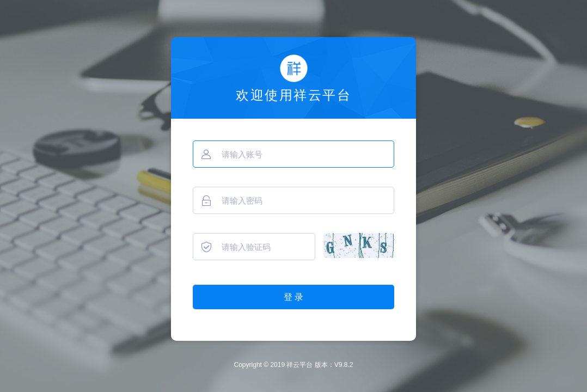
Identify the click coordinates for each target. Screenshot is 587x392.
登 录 (293, 297)
